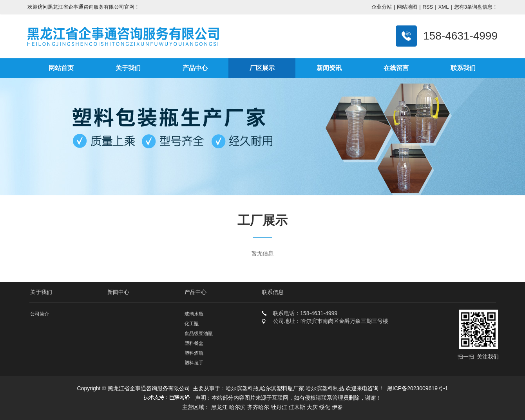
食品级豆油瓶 (199, 333)
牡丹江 (279, 407)
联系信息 (273, 292)
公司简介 (40, 314)
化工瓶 (192, 324)
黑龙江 (219, 407)
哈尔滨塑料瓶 (242, 388)
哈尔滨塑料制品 (325, 388)
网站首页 (61, 68)
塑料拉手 (194, 363)
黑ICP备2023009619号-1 (418, 388)
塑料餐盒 (194, 343)
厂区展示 (262, 68)
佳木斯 (297, 407)
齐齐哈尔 (258, 407)
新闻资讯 (329, 68)
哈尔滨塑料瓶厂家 (282, 388)
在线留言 (396, 68)
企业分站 (382, 7)
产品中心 (195, 68)
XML (444, 7)
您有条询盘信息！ (476, 7)
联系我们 (463, 68)
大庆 (312, 407)
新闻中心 (118, 292)
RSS (428, 7)
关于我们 (128, 68)
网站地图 (407, 7)
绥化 (325, 407)
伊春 (337, 407)
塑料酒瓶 (194, 353)
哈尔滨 (237, 407)
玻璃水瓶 (194, 314)
